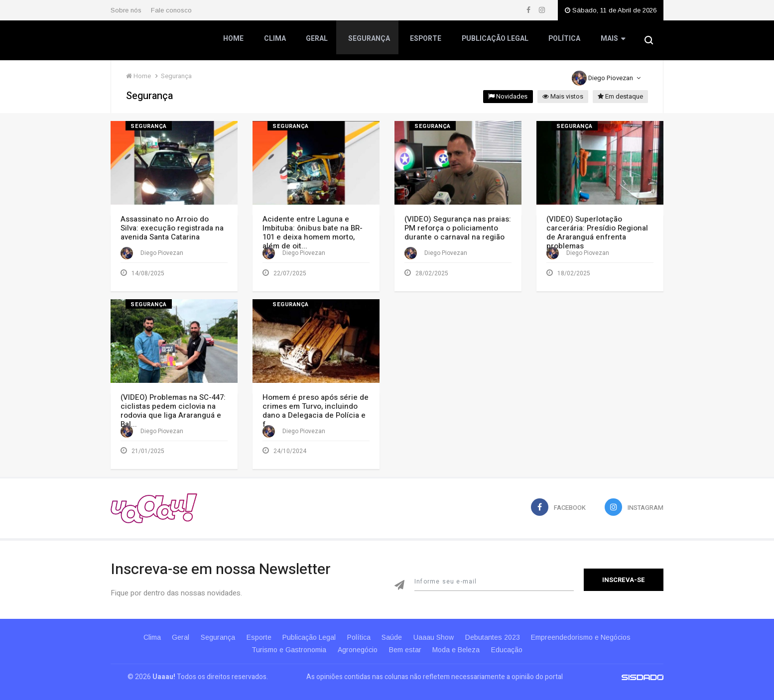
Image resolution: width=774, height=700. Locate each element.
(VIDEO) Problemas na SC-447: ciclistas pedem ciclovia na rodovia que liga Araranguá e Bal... (173, 407)
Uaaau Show (441, 630)
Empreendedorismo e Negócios (593, 630)
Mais (611, 42)
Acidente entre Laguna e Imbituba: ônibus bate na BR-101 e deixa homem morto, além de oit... (313, 233)
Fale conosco (171, 10)
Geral (317, 42)
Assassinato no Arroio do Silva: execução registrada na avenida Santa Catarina (172, 228)
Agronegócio (355, 642)
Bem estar (405, 642)
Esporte (425, 42)
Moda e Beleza (459, 642)
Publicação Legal (494, 42)
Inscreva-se (624, 572)
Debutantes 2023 (502, 630)
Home (234, 42)
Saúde (396, 630)
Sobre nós (126, 10)
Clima (275, 42)
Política (563, 42)
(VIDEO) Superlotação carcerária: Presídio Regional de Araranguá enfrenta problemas (597, 233)
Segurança (369, 42)
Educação (512, 642)
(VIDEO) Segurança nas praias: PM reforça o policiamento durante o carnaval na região (458, 228)
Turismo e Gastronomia (284, 642)
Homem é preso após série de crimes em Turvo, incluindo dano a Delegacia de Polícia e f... (316, 407)
